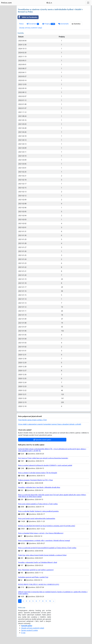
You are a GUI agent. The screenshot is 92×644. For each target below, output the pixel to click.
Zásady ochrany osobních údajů (31, 28)
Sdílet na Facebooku (27, 17)
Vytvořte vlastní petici (42, 440)
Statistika (76, 24)
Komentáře (63, 24)
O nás (23, 633)
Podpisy (49, 24)
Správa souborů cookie (29, 630)
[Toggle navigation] (88, 3)
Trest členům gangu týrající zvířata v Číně (32, 420)
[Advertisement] (8, 35)
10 (50, 601)
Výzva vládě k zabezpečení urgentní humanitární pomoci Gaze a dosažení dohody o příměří (50, 424)
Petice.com (6, 3)
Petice (21, 24)
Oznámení (33, 24)
